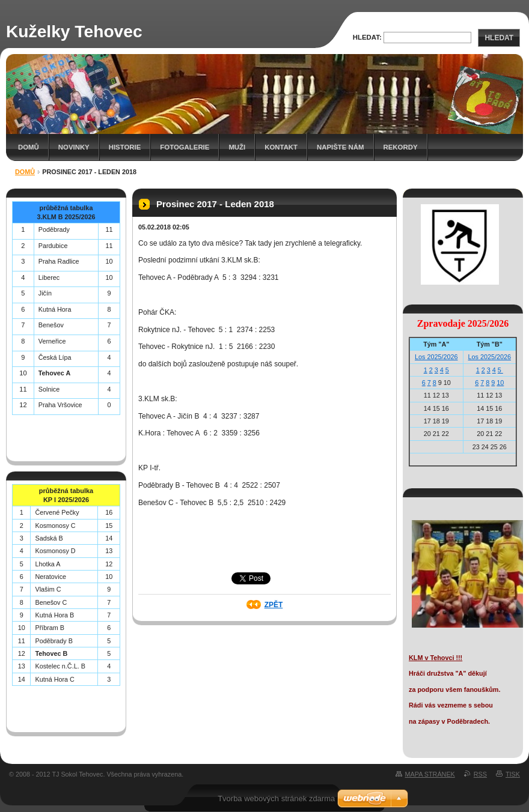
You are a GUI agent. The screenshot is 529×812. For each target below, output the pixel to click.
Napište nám (340, 147)
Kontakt (281, 147)
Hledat (499, 38)
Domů (29, 147)
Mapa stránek (430, 774)
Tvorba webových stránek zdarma (276, 798)
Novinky (74, 147)
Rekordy (401, 147)
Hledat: (367, 37)
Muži (237, 147)
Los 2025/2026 (436, 357)
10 (500, 383)
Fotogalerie (185, 147)
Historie (125, 147)
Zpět (274, 605)
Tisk (513, 774)
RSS (480, 774)
